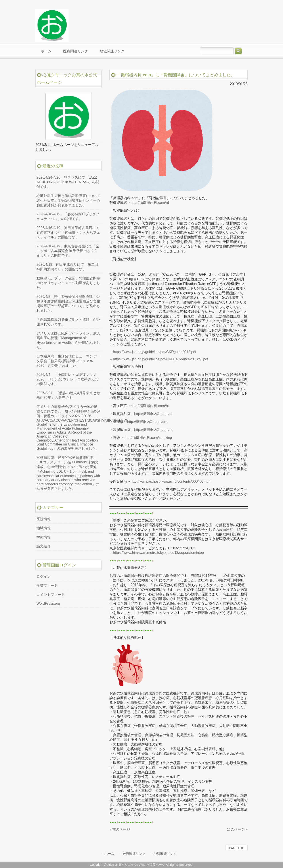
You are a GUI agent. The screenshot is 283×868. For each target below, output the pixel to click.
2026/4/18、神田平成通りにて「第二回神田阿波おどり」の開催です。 (67, 267)
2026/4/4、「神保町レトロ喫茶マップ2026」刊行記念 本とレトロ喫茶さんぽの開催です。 (67, 379)
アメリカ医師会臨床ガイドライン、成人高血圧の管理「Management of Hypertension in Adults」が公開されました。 (68, 340)
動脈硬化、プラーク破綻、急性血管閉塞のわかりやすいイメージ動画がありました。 (68, 283)
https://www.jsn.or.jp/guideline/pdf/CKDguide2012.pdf (155, 352)
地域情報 (44, 528)
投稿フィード (47, 586)
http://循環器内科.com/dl (153, 414)
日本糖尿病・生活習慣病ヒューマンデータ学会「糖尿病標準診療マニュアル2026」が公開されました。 (68, 361)
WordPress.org (48, 603)
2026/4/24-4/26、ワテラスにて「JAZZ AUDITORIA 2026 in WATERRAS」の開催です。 (68, 182)
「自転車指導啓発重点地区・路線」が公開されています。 (68, 322)
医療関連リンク (134, 854)
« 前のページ (120, 829)
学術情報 (44, 537)
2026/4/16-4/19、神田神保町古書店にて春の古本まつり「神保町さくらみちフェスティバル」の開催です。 (68, 232)
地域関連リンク (165, 854)
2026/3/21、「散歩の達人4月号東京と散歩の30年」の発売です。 (68, 395)
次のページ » (237, 829)
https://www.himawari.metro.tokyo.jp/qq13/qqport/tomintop (158, 553)
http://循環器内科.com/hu (154, 430)
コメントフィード (51, 595)
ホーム (109, 854)
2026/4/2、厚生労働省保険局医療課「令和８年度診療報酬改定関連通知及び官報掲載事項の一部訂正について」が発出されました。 (68, 304)
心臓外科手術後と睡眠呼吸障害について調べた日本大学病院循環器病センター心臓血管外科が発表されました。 (68, 200)
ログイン (44, 576)
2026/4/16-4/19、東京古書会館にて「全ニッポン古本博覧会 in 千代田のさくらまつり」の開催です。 (68, 251)
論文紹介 (44, 546)
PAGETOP (237, 848)
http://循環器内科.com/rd (150, 203)
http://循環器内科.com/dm (147, 422)
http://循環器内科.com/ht (150, 406)
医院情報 (44, 519)
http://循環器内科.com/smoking (148, 438)
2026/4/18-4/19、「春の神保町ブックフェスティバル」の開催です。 (68, 216)
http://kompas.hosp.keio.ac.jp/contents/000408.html (171, 481)
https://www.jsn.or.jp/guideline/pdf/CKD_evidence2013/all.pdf (161, 359)
